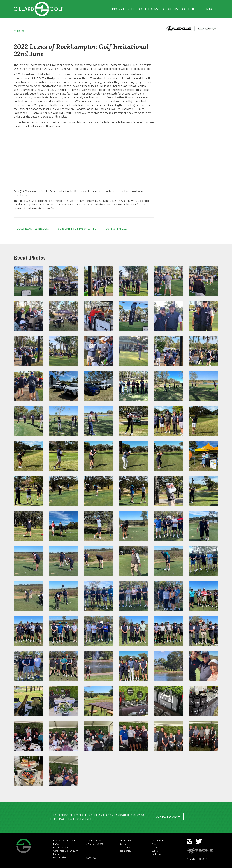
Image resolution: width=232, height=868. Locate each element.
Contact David (166, 817)
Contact (209, 9)
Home (21, 31)
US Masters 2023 (117, 229)
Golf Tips (156, 854)
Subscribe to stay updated (77, 229)
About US (170, 9)
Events (155, 851)
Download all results (33, 229)
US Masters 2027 (95, 844)
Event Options (61, 847)
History (122, 844)
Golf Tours (149, 9)
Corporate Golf (121, 9)
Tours (154, 847)
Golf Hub (190, 9)
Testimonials (125, 851)
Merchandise (60, 857)
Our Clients (125, 847)
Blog (154, 844)
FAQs (56, 844)
